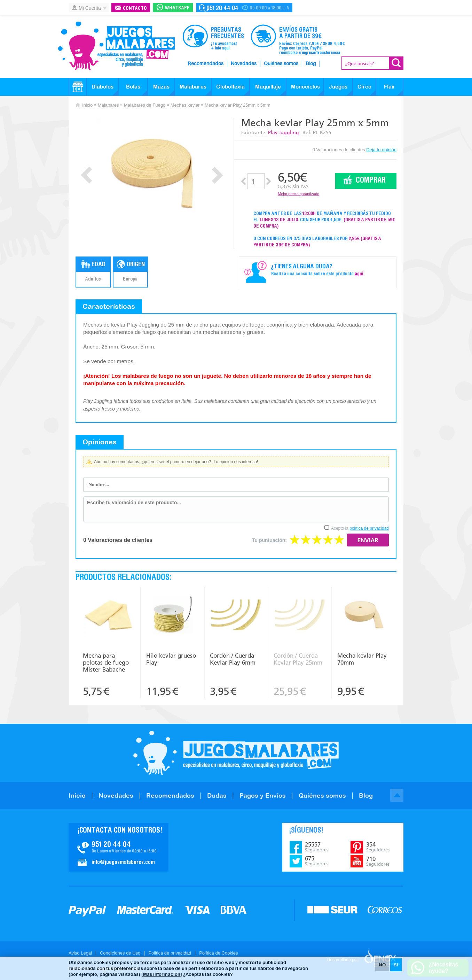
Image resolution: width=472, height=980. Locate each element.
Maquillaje (268, 87)
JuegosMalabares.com (116, 46)
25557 (317, 847)
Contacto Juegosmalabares (244, 7)
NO (382, 965)
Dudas (217, 795)
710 (378, 861)
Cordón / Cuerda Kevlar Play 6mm (233, 659)
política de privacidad (369, 528)
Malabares (193, 87)
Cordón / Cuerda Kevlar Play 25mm (298, 659)
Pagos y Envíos (263, 795)
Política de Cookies (218, 953)
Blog (311, 64)
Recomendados (206, 64)
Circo (364, 87)
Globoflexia (230, 87)
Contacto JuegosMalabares (119, 847)
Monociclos (305, 87)
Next (217, 175)
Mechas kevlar (185, 105)
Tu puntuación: (269, 540)
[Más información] (162, 974)
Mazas (161, 87)
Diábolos (103, 87)
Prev (86, 175)
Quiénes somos (281, 64)
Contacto (135, 9)
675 (317, 861)
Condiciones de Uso (120, 953)
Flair (390, 87)
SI (396, 965)
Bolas (133, 87)
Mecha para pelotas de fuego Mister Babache (106, 663)
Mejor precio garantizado (298, 194)
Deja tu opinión (381, 150)
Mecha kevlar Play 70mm (362, 659)
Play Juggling (284, 133)
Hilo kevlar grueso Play (171, 659)
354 (378, 847)
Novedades (244, 64)
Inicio (87, 105)
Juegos (338, 87)
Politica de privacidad (170, 953)
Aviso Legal (80, 953)
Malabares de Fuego (145, 105)
